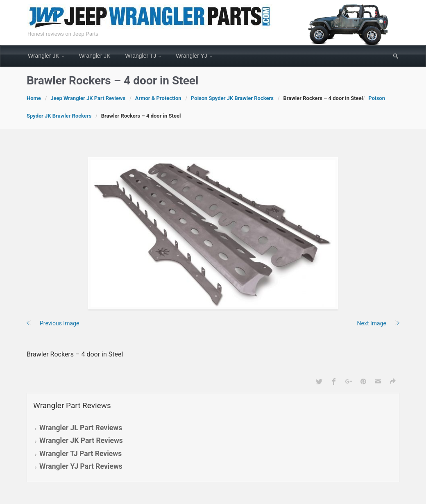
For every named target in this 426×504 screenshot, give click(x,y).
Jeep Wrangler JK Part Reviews (88, 98)
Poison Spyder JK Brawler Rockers (232, 98)
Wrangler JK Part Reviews (81, 440)
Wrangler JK (44, 56)
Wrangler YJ (191, 56)
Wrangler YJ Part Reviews (81, 466)
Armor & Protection (158, 98)
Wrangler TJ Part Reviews (80, 454)
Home (34, 98)
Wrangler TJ (141, 56)
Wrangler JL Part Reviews (81, 428)
